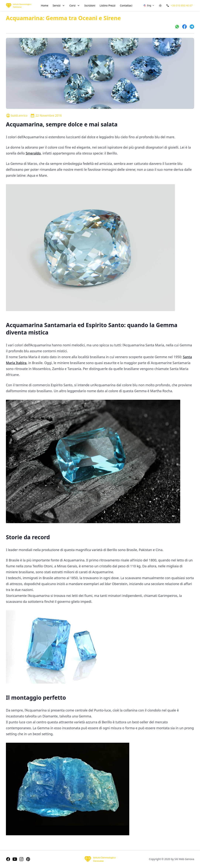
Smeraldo (33, 153)
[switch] (160, 6)
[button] (149, 6)
